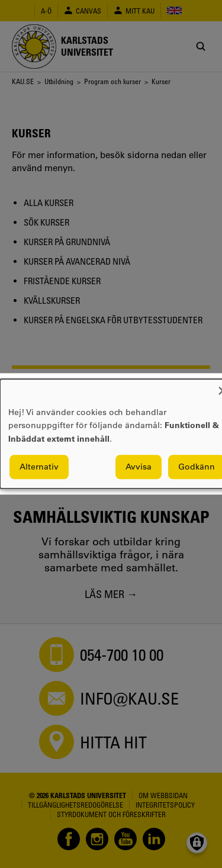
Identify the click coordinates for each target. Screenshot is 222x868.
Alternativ (39, 467)
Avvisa (139, 467)
